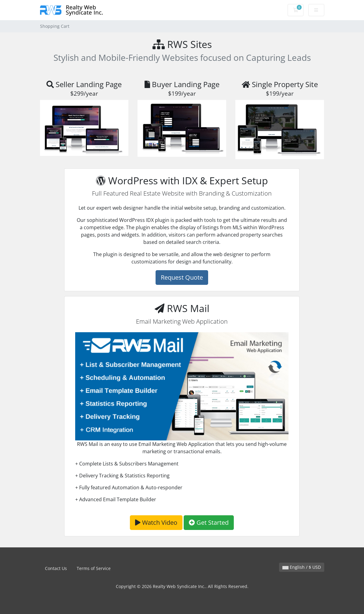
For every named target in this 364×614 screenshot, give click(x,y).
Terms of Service (94, 568)
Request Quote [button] (182, 277)
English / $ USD (302, 567)
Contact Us (56, 568)
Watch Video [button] (156, 522)
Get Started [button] (209, 522)
